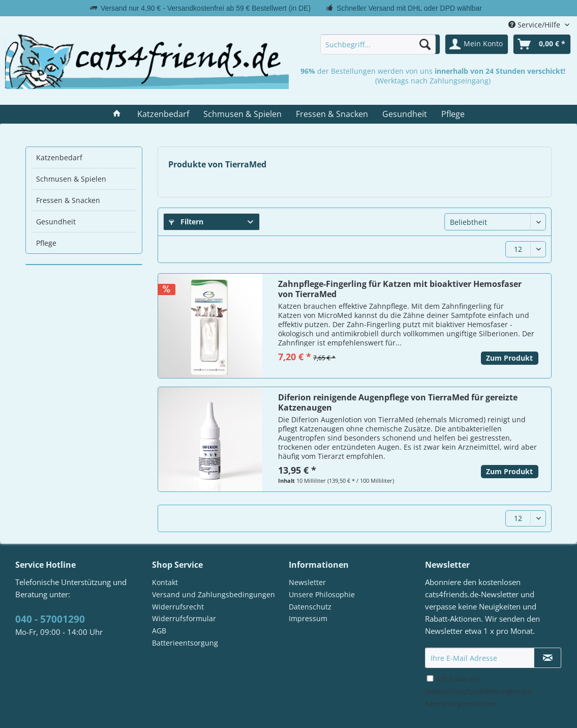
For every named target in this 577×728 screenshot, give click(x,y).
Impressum (308, 618)
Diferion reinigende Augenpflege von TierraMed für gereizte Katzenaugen (398, 402)
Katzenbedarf (59, 157)
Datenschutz (310, 607)
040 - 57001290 (50, 619)
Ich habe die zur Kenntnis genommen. (479, 691)
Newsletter (307, 582)
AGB (159, 631)
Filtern (186, 222)
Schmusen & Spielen (71, 179)
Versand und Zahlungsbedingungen (214, 594)
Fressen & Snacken (68, 200)
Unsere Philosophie (322, 594)
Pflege (46, 243)
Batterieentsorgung (185, 643)
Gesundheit (56, 222)
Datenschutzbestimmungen (472, 691)
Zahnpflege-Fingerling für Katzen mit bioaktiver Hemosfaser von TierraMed (400, 289)
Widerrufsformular (184, 618)
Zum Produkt (509, 358)
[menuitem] (378, 44)
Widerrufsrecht (178, 607)
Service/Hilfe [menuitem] (535, 25)
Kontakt (165, 582)
